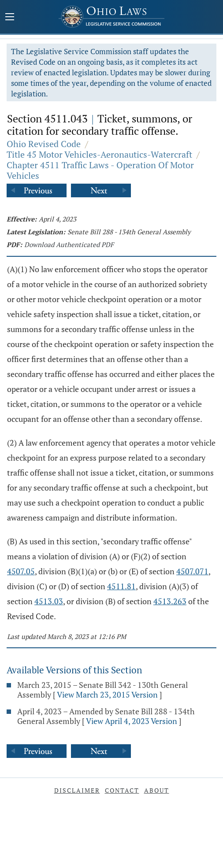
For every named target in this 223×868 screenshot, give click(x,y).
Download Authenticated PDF (69, 244)
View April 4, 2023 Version (132, 721)
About (157, 790)
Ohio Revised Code (44, 144)
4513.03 (49, 601)
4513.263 (170, 601)
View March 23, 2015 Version (107, 694)
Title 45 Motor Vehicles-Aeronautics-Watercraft (99, 154)
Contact (122, 790)
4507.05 (21, 571)
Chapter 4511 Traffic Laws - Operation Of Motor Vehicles (100, 170)
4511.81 (121, 586)
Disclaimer (77, 790)
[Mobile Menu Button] (10, 18)
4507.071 (192, 571)
